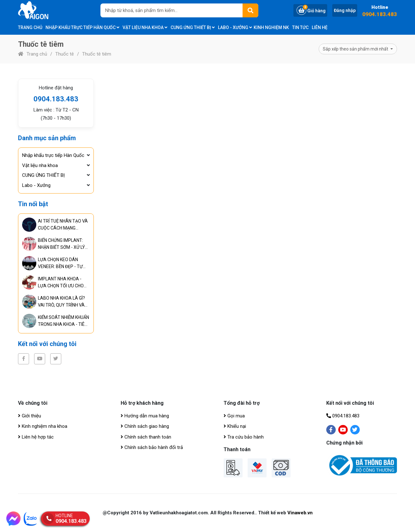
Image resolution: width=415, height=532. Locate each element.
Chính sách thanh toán (146, 437)
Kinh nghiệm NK (271, 27)
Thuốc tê (65, 54)
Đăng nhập (345, 10)
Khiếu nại (235, 426)
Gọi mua (234, 416)
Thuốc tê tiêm (97, 54)
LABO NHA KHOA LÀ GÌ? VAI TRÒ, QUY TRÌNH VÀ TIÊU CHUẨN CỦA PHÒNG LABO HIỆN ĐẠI (63, 302)
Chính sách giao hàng (145, 426)
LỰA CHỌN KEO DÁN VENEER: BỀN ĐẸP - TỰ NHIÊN (60, 263)
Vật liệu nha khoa (145, 27)
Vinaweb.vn (300, 513)
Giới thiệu (30, 416)
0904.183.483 (380, 14)
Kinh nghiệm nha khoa (43, 426)
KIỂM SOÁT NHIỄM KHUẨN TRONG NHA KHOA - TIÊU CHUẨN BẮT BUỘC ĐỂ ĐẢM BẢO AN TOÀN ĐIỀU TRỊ (63, 321)
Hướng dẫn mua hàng (145, 416)
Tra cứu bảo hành (244, 437)
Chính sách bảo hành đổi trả (152, 447)
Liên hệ (320, 27)
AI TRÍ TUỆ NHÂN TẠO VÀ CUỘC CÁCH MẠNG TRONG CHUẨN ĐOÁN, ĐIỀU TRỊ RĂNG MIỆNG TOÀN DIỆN (63, 225)
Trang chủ (30, 27)
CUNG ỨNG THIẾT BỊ (193, 27)
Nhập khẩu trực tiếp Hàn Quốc (82, 27)
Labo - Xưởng (235, 27)
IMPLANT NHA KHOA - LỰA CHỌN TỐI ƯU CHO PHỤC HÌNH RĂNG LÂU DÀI (63, 283)
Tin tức (300, 27)
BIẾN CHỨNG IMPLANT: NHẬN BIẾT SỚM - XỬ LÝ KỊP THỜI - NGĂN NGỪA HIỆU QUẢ (61, 244)
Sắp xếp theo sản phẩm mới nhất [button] (356, 49)
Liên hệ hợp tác (36, 437)
